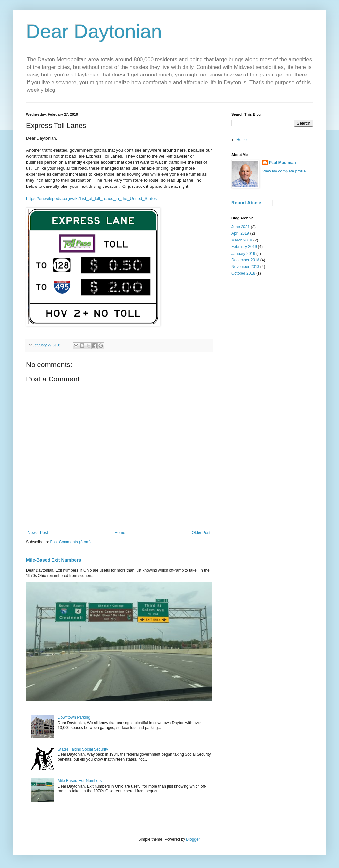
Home (120, 533)
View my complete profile (284, 171)
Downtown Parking (74, 717)
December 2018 (245, 260)
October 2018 (243, 273)
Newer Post (38, 533)
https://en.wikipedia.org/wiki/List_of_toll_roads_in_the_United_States (91, 198)
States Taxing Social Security (83, 749)
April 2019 (240, 233)
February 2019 (244, 247)
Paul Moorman (282, 163)
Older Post (201, 533)
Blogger (193, 839)
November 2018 (245, 267)
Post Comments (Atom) (70, 542)
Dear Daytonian (94, 31)
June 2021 (241, 227)
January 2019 (243, 254)
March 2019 (242, 240)
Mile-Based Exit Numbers (53, 560)
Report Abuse (246, 203)
